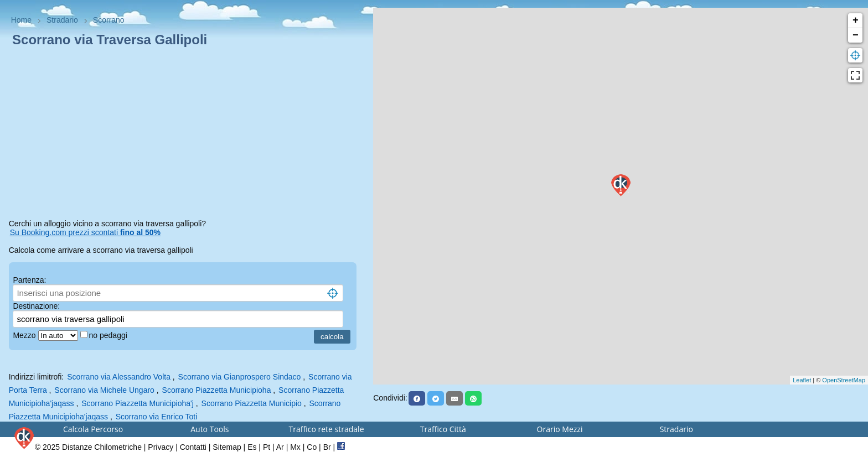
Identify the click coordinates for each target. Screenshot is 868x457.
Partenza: (29, 280)
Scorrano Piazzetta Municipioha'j (138, 403)
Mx (295, 447)
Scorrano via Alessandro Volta (119, 377)
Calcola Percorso (93, 429)
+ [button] (856, 20)
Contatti (193, 447)
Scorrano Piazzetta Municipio (252, 403)
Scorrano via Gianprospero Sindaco (240, 377)
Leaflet (802, 380)
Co (312, 447)
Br (327, 447)
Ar (280, 447)
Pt (267, 447)
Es (252, 447)
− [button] (856, 35)
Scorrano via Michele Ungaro (104, 390)
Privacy (161, 447)
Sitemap (227, 447)
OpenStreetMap (844, 380)
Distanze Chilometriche (102, 447)
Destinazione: (36, 306)
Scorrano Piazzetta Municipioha (217, 390)
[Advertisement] (187, 135)
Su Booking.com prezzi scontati (85, 232)
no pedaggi (109, 335)
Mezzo (25, 335)
